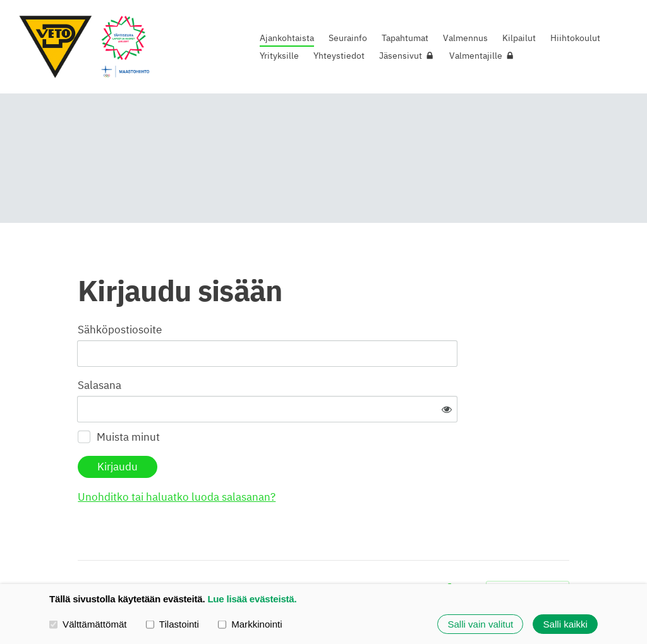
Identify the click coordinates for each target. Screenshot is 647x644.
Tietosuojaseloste (353, 551)
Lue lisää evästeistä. (252, 599)
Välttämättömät (88, 624)
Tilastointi (172, 624)
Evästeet (415, 551)
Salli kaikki (565, 624)
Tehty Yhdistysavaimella (528, 550)
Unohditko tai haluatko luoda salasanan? (304, 458)
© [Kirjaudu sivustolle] (82, 550)
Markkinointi (250, 624)
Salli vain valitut (480, 624)
